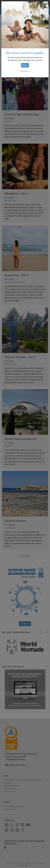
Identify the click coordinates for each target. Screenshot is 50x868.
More (25, 65)
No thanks (25, 71)
